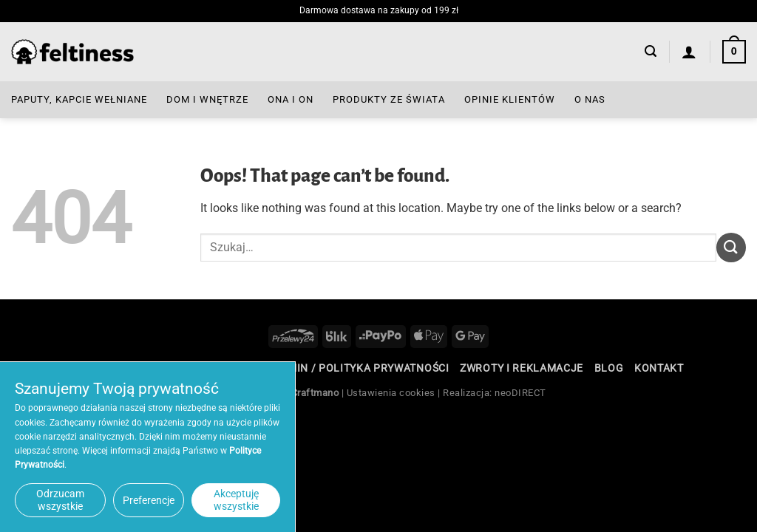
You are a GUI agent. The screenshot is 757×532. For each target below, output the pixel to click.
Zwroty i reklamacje (522, 368)
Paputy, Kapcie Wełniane (79, 99)
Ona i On (291, 99)
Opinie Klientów (510, 99)
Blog (609, 368)
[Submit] (731, 247)
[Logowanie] (689, 52)
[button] (651, 51)
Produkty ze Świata (389, 99)
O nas (590, 99)
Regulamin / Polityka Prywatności (347, 368)
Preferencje (149, 500)
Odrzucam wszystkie (60, 500)
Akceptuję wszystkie (236, 500)
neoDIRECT (520, 393)
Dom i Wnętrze (207, 99)
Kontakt (659, 368)
